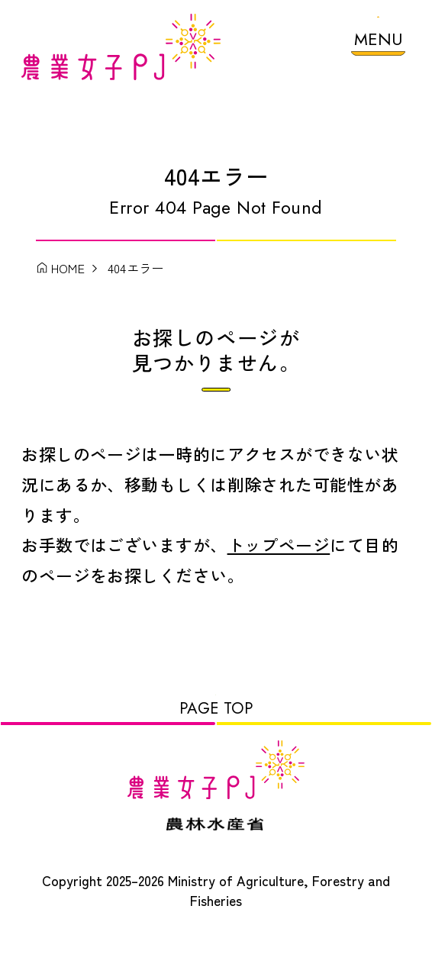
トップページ (279, 561)
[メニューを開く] (378, 43)
